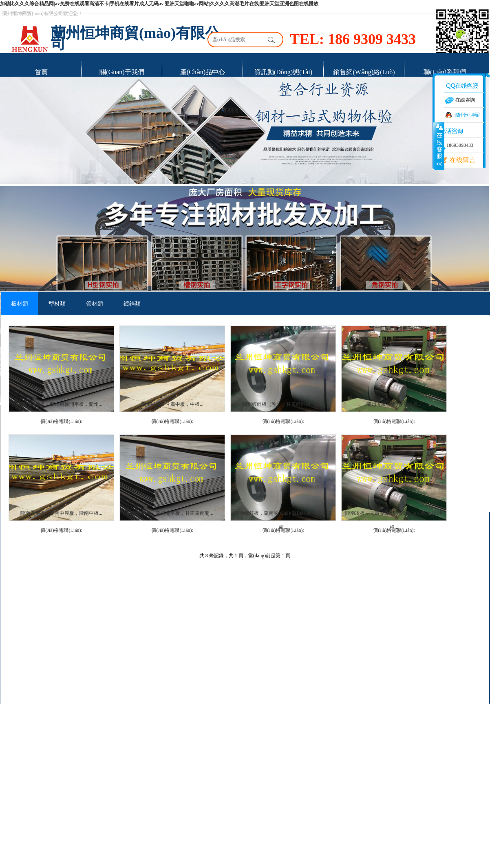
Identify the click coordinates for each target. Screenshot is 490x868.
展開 (439, 146)
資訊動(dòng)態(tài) (283, 72)
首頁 (41, 72)
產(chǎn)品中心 (203, 72)
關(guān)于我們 (122, 72)
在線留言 (455, 160)
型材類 (57, 304)
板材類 (20, 304)
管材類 (95, 304)
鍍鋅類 (132, 304)
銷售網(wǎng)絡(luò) (364, 72)
